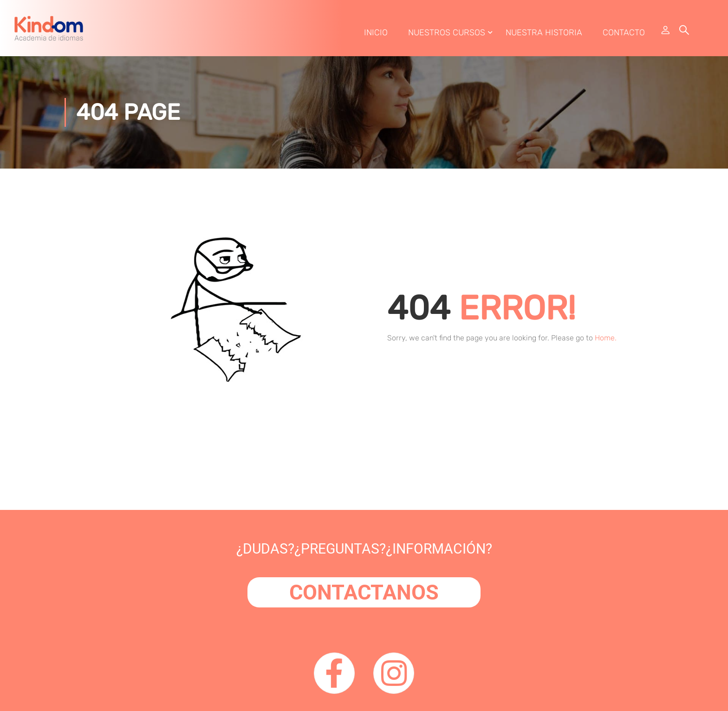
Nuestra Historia (543, 34)
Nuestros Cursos (446, 34)
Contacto (623, 34)
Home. (606, 341)
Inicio (375, 34)
